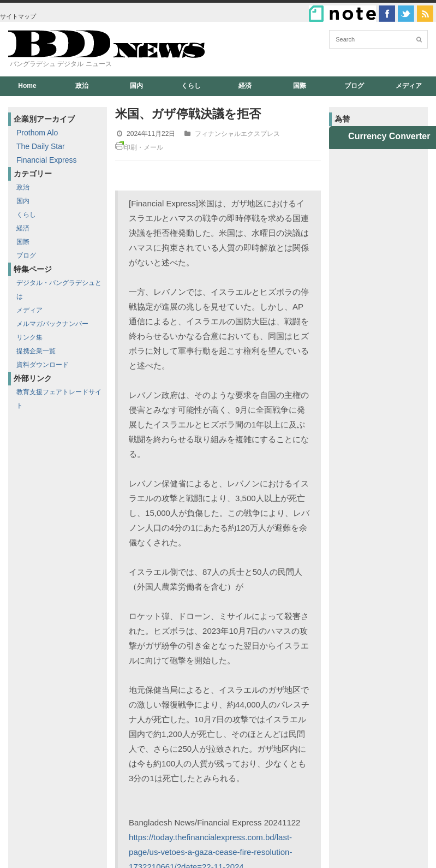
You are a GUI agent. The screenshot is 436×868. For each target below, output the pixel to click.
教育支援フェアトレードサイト (59, 399)
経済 (245, 86)
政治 (82, 86)
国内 (136, 86)
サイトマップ (18, 16)
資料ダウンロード (43, 365)
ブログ (354, 86)
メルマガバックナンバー (52, 324)
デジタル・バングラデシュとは (59, 290)
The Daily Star (41, 146)
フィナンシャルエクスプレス (237, 134)
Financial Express (47, 160)
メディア (409, 86)
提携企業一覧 (36, 351)
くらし (191, 86)
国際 (300, 86)
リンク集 (29, 337)
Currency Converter (389, 136)
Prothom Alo (37, 133)
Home (27, 86)
